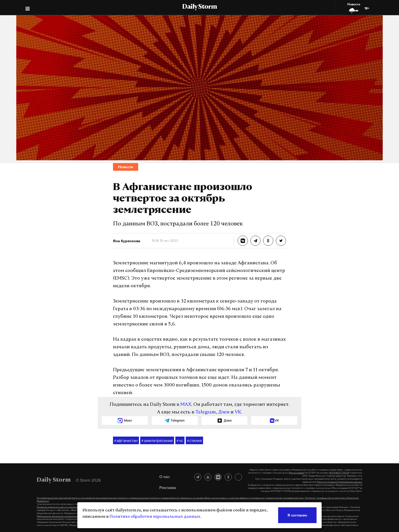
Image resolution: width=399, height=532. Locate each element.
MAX (186, 405)
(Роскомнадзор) (297, 473)
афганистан (126, 441)
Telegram (206, 412)
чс (180, 441)
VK (238, 412)
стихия (194, 441)
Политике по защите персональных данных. (340, 482)
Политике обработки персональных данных (155, 517)
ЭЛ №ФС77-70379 (339, 473)
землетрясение (157, 441)
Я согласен (297, 515)
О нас (165, 477)
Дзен (224, 412)
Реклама (168, 487)
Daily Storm (199, 7)
